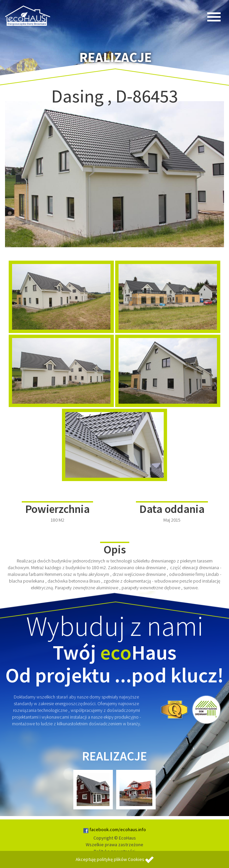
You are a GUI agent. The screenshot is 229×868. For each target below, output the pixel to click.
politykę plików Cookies (121, 859)
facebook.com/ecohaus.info (115, 829)
